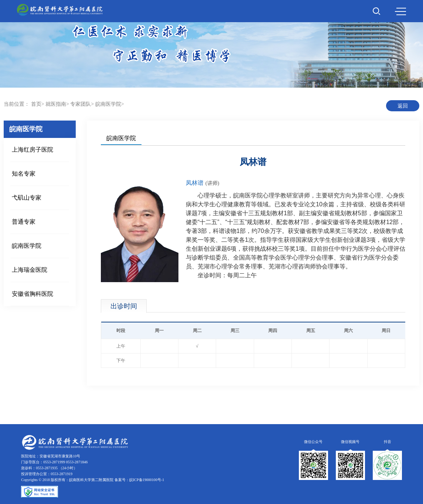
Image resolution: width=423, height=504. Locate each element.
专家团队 (81, 104)
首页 (36, 104)
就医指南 (56, 104)
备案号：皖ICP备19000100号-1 (139, 480)
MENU (400, 11)
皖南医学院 (108, 104)
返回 (403, 106)
